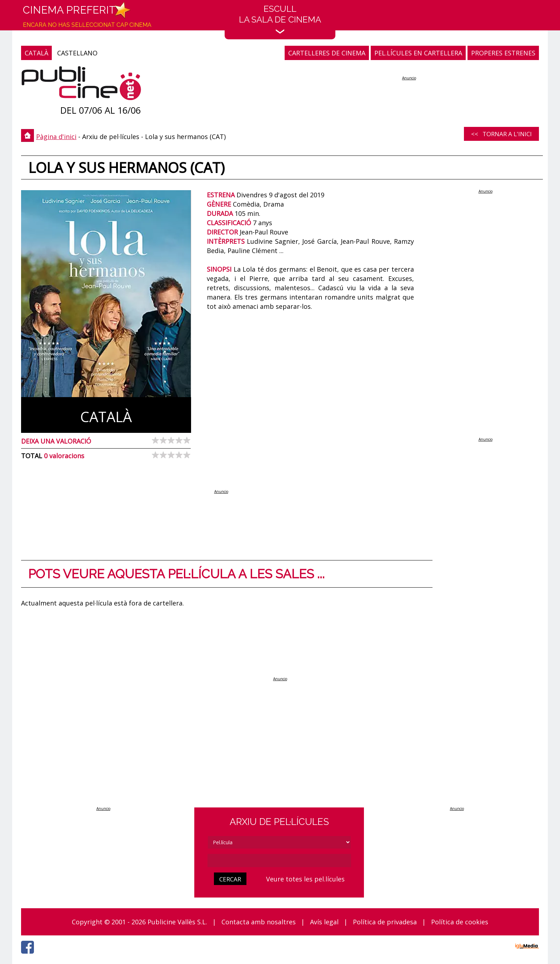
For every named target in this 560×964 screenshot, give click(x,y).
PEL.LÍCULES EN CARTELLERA (418, 53)
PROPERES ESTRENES (503, 53)
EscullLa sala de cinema (280, 19)
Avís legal (324, 922)
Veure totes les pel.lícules (305, 879)
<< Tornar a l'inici (501, 134)
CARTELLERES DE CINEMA (327, 53)
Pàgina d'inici (56, 137)
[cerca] (279, 861)
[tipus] (279, 842)
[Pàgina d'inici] (81, 85)
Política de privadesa (385, 922)
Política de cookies (460, 922)
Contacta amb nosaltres (259, 922)
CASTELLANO (77, 53)
